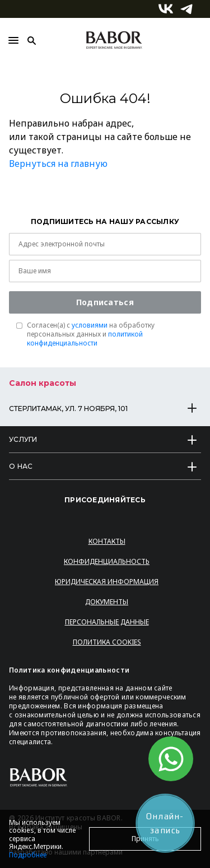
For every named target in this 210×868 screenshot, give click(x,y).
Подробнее (28, 855)
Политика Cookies (107, 642)
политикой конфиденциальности (85, 339)
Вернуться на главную (58, 164)
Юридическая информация (107, 582)
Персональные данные (107, 622)
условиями (90, 325)
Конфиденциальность (107, 561)
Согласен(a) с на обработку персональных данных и (91, 334)
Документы (107, 602)
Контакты (107, 541)
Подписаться (105, 302)
